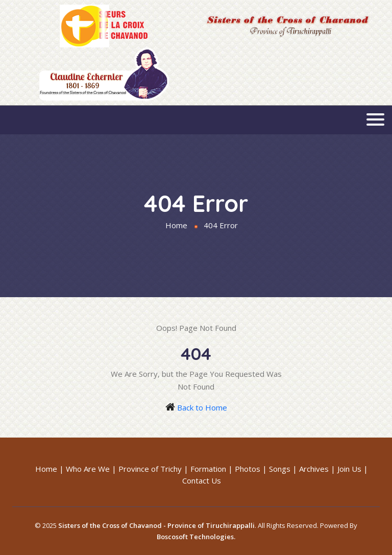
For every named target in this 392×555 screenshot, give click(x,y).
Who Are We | (91, 469)
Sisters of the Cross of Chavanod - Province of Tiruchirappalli (156, 525)
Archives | (317, 469)
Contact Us (202, 480)
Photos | (251, 469)
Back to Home (202, 407)
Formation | (212, 469)
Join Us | (353, 469)
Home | (50, 469)
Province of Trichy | (153, 469)
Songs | (283, 469)
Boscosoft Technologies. (196, 537)
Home (176, 225)
